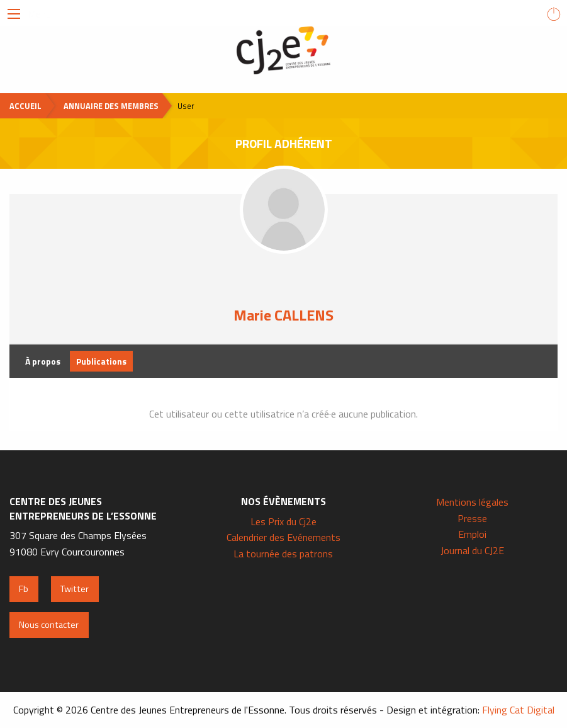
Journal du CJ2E (472, 550)
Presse (472, 518)
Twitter (75, 589)
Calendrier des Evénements (283, 537)
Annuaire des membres (111, 106)
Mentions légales (472, 502)
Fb (24, 589)
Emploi (472, 534)
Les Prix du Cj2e (283, 521)
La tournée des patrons (283, 554)
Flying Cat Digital (518, 710)
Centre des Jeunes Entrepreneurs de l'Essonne (284, 50)
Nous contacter (49, 625)
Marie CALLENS (283, 315)
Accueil (25, 106)
